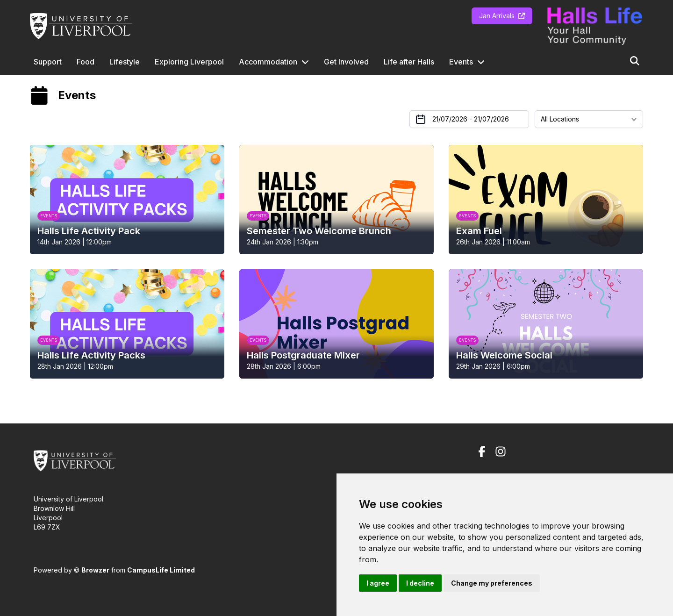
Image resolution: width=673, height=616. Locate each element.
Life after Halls (409, 62)
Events (461, 62)
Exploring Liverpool (189, 62)
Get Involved (346, 62)
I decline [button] (420, 583)
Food (86, 62)
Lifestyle (125, 62)
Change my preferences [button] (492, 583)
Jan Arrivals (502, 16)
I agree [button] (378, 583)
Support (48, 62)
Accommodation (268, 62)
